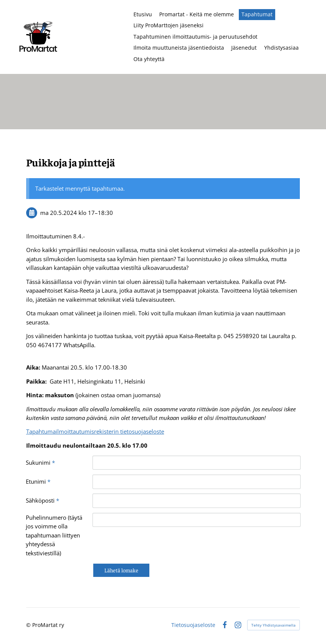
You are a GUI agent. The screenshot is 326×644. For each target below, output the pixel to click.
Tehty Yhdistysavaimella (273, 625)
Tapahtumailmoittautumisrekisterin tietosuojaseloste (95, 431)
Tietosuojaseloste (193, 625)
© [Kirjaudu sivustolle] (29, 625)
